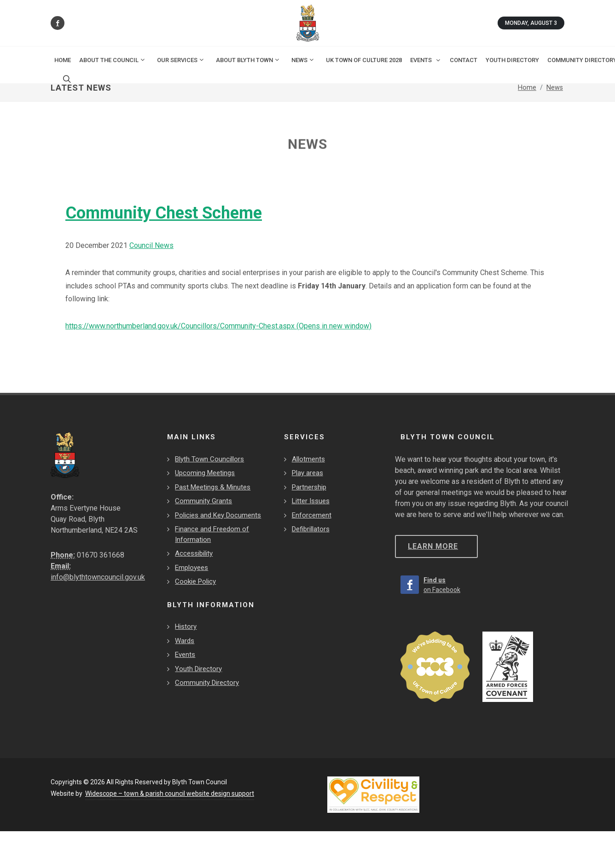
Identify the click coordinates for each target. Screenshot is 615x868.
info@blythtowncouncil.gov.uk (98, 577)
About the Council (113, 60)
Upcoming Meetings (205, 473)
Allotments (308, 459)
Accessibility (194, 553)
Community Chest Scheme (164, 213)
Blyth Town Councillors (209, 459)
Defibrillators (311, 529)
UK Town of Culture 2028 (364, 60)
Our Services (181, 60)
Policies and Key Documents (218, 515)
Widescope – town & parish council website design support (170, 793)
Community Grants (203, 501)
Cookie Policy (195, 581)
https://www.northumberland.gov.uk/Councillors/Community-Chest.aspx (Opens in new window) (218, 326)
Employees (191, 568)
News (303, 60)
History (186, 627)
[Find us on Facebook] (58, 23)
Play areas (307, 473)
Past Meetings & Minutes (213, 487)
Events (185, 655)
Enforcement (312, 515)
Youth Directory (198, 669)
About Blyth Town (248, 60)
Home (63, 60)
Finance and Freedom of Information (212, 534)
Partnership (309, 487)
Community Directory (207, 683)
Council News (151, 245)
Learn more (433, 546)
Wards (185, 641)
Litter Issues (311, 501)
